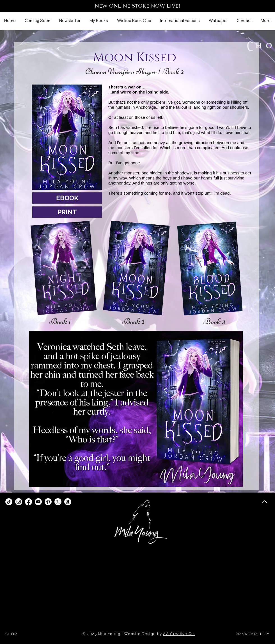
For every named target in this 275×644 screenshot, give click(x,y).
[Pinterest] (48, 502)
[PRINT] (67, 212)
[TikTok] (9, 502)
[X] (58, 502)
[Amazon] (68, 502)
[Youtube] (38, 502)
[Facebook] (28, 502)
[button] (180, 21)
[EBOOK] (67, 198)
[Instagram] (19, 502)
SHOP (11, 634)
